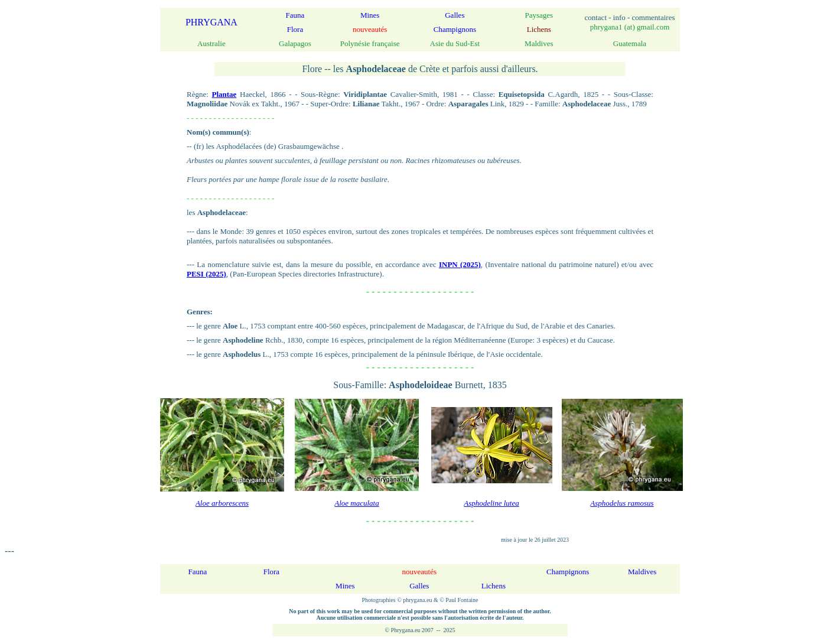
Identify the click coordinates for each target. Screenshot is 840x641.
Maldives (642, 572)
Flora (295, 29)
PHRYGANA (211, 22)
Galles (455, 15)
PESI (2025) (206, 274)
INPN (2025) (460, 264)
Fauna (295, 15)
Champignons (455, 29)
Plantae (224, 94)
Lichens (494, 586)
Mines (370, 15)
